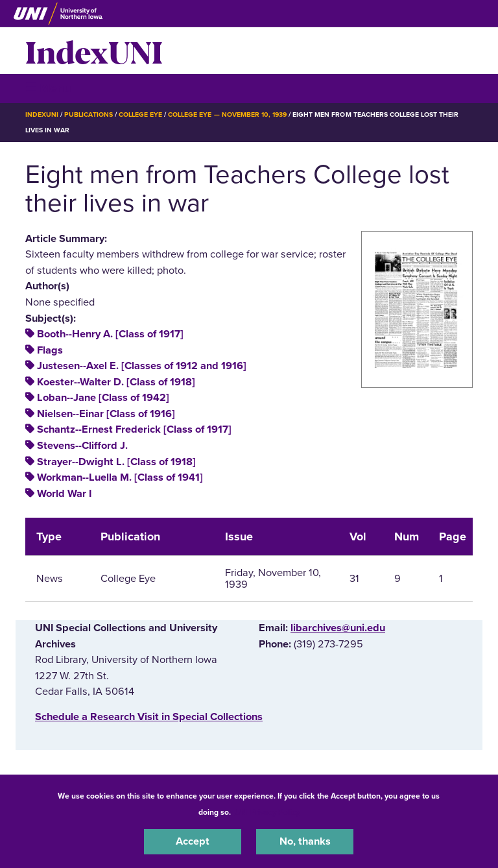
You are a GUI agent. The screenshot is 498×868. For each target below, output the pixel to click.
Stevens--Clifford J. (82, 446)
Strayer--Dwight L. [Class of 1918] (116, 462)
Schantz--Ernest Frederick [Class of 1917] (134, 429)
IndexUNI (94, 51)
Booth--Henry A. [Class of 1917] (110, 334)
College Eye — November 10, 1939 (227, 115)
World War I (64, 494)
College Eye (140, 115)
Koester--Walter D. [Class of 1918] (116, 382)
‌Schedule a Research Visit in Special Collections (149, 717)
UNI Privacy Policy (267, 812)
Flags (50, 350)
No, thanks (305, 841)
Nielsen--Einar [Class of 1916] (106, 414)
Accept (193, 841)
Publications (88, 115)
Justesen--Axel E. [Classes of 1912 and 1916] (142, 366)
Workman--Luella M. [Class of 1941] (120, 477)
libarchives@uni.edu (338, 628)
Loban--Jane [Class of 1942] (103, 398)
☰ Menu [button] (48, 88)
